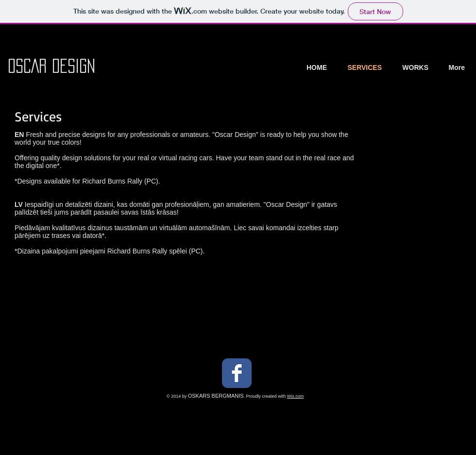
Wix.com (296, 396)
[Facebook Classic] (237, 373)
